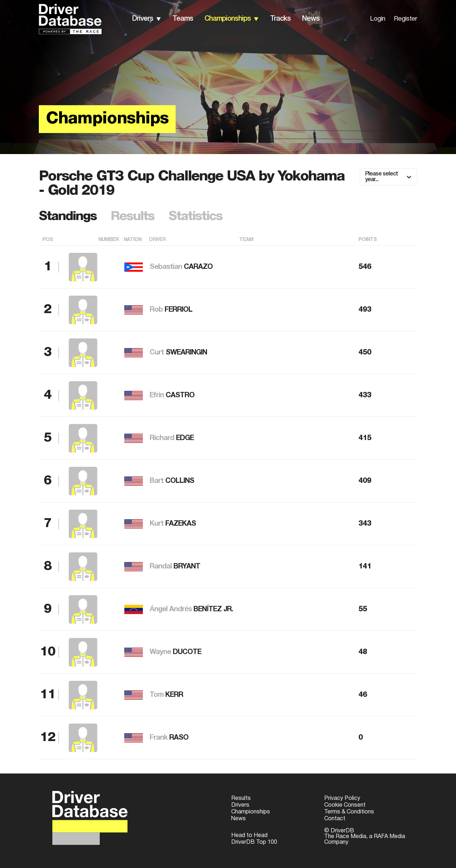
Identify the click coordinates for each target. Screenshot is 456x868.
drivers (143, 19)
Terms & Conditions (349, 812)
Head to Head (249, 836)
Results (241, 798)
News (239, 819)
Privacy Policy (342, 798)
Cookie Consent (345, 805)
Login (378, 19)
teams (183, 19)
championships (228, 19)
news (311, 19)
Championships (251, 812)
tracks (280, 19)
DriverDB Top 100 (254, 842)
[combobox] (366, 177)
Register (406, 19)
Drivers (240, 805)
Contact (335, 819)
